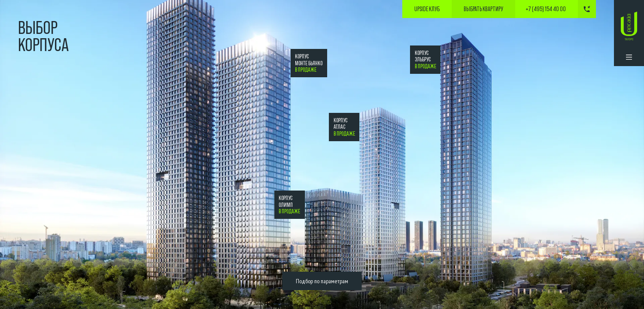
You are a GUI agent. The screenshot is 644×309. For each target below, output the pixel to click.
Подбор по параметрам (322, 281)
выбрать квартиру (483, 9)
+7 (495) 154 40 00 (546, 9)
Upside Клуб (427, 9)
